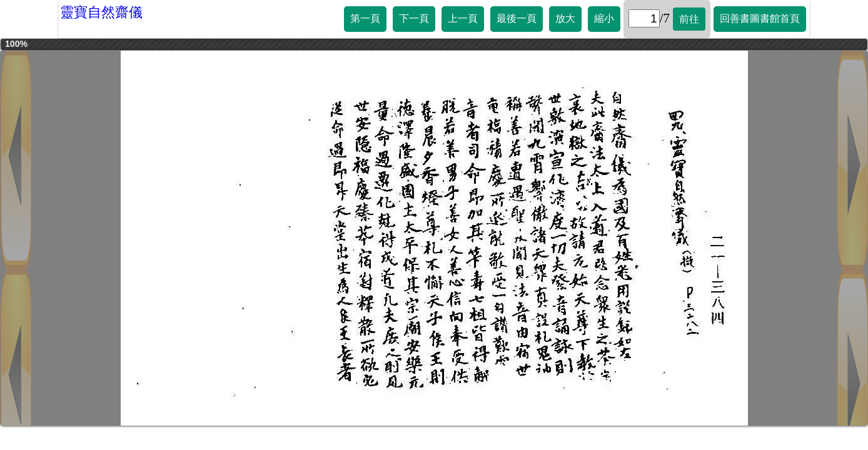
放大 (565, 18)
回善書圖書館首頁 (760, 18)
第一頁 (365, 18)
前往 (689, 19)
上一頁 (463, 18)
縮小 (604, 18)
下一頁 (414, 18)
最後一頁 (517, 18)
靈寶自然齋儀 (101, 12)
